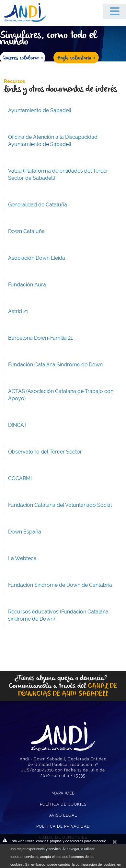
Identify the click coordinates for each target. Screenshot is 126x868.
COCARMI (20, 478)
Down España (25, 532)
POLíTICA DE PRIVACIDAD (63, 826)
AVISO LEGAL (63, 815)
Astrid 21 (18, 311)
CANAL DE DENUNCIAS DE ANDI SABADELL (68, 690)
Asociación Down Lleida (37, 258)
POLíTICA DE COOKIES (63, 804)
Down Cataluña (26, 231)
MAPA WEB (63, 793)
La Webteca (22, 558)
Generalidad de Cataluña (38, 205)
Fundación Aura (27, 285)
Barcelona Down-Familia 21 (40, 338)
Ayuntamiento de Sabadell (40, 110)
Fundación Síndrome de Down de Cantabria (60, 585)
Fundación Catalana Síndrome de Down (55, 365)
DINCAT (17, 425)
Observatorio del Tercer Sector (45, 452)
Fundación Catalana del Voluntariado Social (60, 505)
